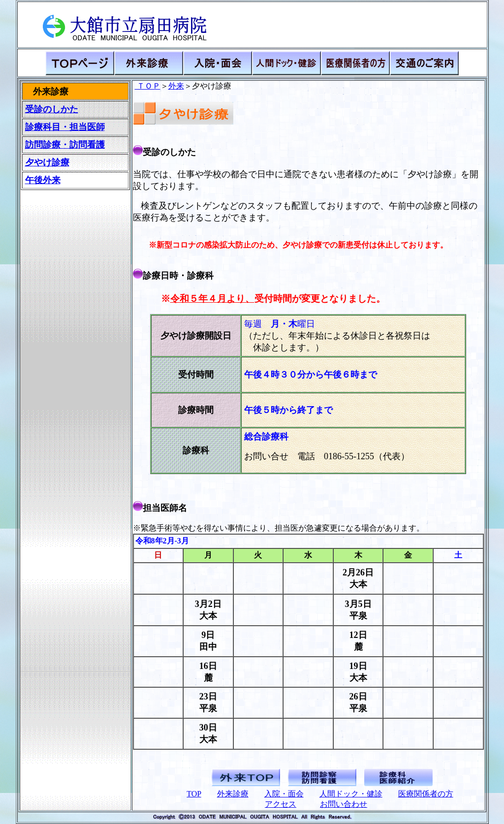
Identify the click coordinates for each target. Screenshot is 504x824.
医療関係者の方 (426, 794)
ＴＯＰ (148, 86)
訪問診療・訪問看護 (65, 145)
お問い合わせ (344, 804)
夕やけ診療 (47, 162)
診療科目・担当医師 (65, 127)
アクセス (281, 804)
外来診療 (233, 794)
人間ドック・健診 (351, 794)
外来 (176, 86)
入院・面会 (284, 794)
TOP (194, 794)
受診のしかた (52, 109)
